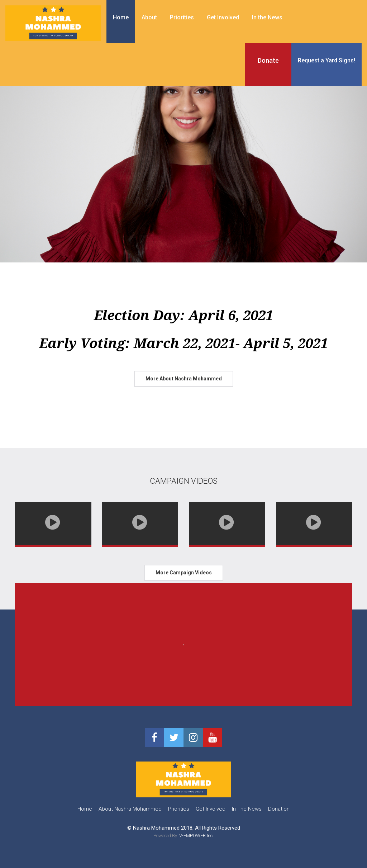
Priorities (182, 17)
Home (121, 17)
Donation (279, 809)
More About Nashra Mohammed (184, 379)
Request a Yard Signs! (327, 60)
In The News (247, 809)
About (149, 17)
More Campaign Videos (184, 573)
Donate (268, 60)
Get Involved (223, 17)
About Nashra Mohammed (130, 809)
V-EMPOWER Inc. (196, 836)
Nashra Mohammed (156, 828)
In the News (267, 17)
